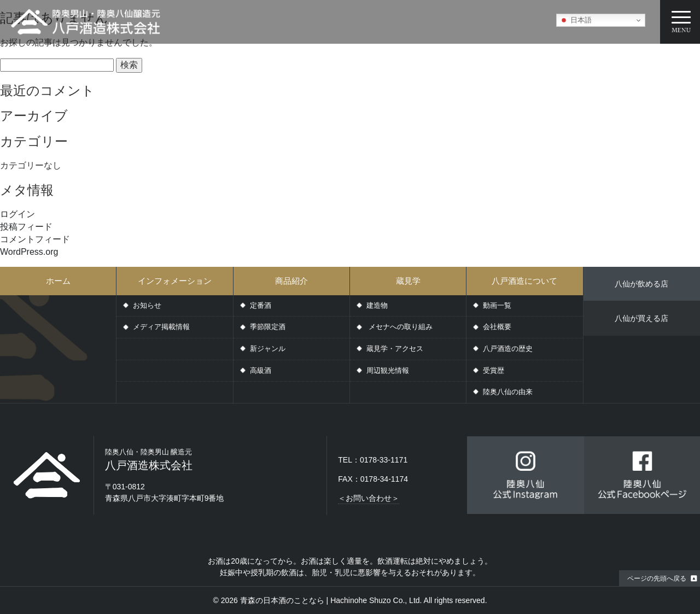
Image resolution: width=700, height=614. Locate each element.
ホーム (58, 281)
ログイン (17, 214)
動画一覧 (497, 305)
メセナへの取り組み (399, 327)
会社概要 (497, 327)
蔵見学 (408, 281)
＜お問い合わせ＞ (369, 498)
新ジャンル (268, 349)
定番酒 (261, 305)
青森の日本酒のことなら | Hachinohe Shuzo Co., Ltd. (331, 600)
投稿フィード (26, 227)
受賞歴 (494, 370)
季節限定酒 (268, 327)
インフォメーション (175, 281)
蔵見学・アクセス (395, 349)
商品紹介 (291, 281)
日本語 (576, 20)
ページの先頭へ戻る (657, 578)
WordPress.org (29, 252)
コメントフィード (35, 239)
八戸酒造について (524, 281)
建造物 (377, 305)
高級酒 (261, 370)
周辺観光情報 (388, 370)
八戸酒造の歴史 (508, 349)
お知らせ (147, 305)
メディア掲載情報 (161, 327)
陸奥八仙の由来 (508, 392)
